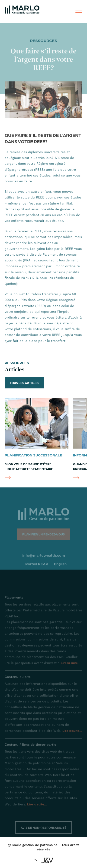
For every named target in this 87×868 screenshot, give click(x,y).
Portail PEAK (37, 566)
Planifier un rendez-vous (43, 536)
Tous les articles (24, 383)
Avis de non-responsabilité (43, 830)
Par (43, 860)
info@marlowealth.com (44, 558)
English (60, 566)
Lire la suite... (71, 665)
